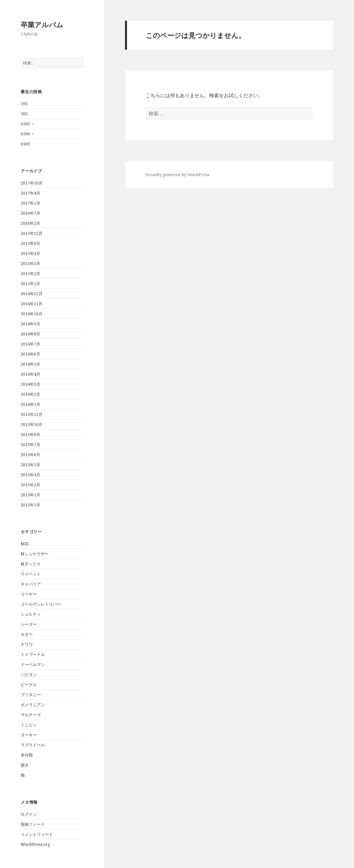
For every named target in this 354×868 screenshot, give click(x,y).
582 (24, 114)
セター (27, 634)
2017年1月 (30, 203)
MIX (25, 544)
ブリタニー (31, 695)
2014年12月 (32, 294)
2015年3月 (30, 263)
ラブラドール (33, 745)
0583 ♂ (27, 124)
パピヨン (29, 674)
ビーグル (29, 684)
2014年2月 (30, 394)
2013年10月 (32, 424)
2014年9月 (30, 324)
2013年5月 (30, 465)
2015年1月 (30, 284)
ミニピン (29, 725)
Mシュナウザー (35, 554)
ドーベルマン (33, 664)
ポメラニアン (33, 705)
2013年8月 (30, 434)
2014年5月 (30, 364)
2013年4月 (30, 475)
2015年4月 (30, 253)
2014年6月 (30, 354)
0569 (25, 144)
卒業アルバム (42, 25)
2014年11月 (32, 304)
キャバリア (31, 584)
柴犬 (25, 765)
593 (24, 104)
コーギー (29, 594)
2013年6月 (30, 455)
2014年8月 (30, 334)
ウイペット (31, 574)
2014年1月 (30, 404)
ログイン (29, 814)
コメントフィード (37, 834)
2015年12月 (32, 233)
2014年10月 (32, 314)
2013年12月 (32, 414)
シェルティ (31, 614)
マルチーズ (31, 715)
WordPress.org (35, 844)
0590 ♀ (27, 134)
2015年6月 (30, 243)
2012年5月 (30, 505)
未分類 (27, 755)
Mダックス (31, 564)
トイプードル (33, 654)
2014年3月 (30, 384)
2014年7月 (30, 344)
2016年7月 (30, 213)
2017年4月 (30, 193)
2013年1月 (30, 495)
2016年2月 (30, 223)
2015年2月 (30, 273)
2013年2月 (30, 485)
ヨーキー (29, 735)
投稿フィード (33, 824)
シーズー (29, 624)
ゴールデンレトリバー (41, 604)
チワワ (27, 644)
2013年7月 (30, 444)
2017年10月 (32, 183)
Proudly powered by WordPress (178, 175)
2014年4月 (30, 374)
